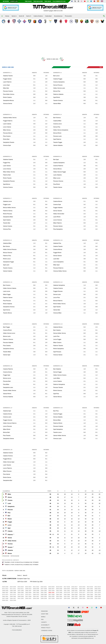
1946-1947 (13, 598)
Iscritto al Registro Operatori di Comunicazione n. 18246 (17, 620)
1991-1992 (67, 591)
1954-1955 (51, 596)
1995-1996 (36, 591)
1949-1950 (90, 596)
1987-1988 (98, 591)
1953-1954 (59, 596)
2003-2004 (74, 589)
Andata (34, 73)
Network (6, 1)
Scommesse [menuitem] (58, 16)
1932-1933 (90, 598)
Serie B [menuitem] (21, 16)
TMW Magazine (38, 1)
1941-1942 (21, 598)
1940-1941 (28, 598)
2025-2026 (5, 587)
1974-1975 (98, 593)
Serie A (19, 575)
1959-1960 (13, 596)
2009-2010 (28, 589)
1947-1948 (5, 598)
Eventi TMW (45, 614)
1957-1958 (28, 596)
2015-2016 (82, 587)
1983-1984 (28, 593)
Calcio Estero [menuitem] (38, 16)
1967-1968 (51, 595)
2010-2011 (21, 589)
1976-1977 (82, 593)
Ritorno (46, 73)
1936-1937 (59, 598)
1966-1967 (59, 595)
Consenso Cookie (47, 631)
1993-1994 (51, 591)
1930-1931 (5, 600)
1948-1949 (98, 596)
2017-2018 (67, 587)
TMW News (48, 1)
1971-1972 (21, 595)
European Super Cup (23, 579)
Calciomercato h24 (59, 1)
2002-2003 (82, 589)
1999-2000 (5, 591)
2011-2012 (13, 589)
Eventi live (14, 1)
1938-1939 (44, 598)
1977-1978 (74, 593)
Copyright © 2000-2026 (10, 624)
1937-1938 (51, 598)
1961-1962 (98, 595)
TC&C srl (10, 613)
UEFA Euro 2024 (22, 582)
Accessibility (45, 625)
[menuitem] (2, 16)
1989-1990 (82, 591)
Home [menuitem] (7, 16)
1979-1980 (59, 593)
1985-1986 (13, 593)
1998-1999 (13, 591)
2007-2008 (44, 589)
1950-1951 (82, 596)
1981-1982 (44, 593)
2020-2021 (44, 587)
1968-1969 (44, 595)
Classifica (6, 491)
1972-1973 (13, 595)
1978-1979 (67, 593)
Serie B (25, 575)
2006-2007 (51, 589)
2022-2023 (28, 587)
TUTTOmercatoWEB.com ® (23, 624)
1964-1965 (74, 595)
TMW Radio (28, 1)
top (101, 67)
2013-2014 (98, 587)
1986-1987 (5, 593)
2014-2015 (90, 587)
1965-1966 (67, 595)
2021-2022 (36, 587)
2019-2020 (51, 587)
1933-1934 (82, 598)
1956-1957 (36, 596)
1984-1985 (21, 593)
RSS (42, 619)
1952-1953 (67, 596)
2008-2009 (36, 589)
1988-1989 (90, 591)
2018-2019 (59, 587)
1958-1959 (21, 596)
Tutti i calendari (8, 571)
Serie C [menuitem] (29, 16)
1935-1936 (67, 598)
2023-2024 (21, 587)
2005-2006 (59, 589)
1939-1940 (36, 598)
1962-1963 (90, 595)
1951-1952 (74, 596)
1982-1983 (36, 593)
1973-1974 (5, 595)
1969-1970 (36, 595)
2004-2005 (67, 589)
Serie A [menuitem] (14, 16)
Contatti (44, 622)
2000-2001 (98, 589)
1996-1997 (28, 591)
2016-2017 (74, 587)
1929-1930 (13, 600)
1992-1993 (59, 591)
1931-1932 (98, 598)
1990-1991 (74, 591)
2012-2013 (5, 589)
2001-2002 (90, 589)
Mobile (43, 617)
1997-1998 (21, 591)
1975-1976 (90, 593)
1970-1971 (28, 595)
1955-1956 (44, 596)
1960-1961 (5, 596)
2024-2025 (13, 587)
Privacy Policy (46, 628)
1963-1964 (82, 595)
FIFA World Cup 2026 (36, 582)
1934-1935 (74, 598)
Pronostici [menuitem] (68, 16)
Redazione (44, 611)
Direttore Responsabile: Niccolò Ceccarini (17, 616)
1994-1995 (44, 591)
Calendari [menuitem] (48, 16)
